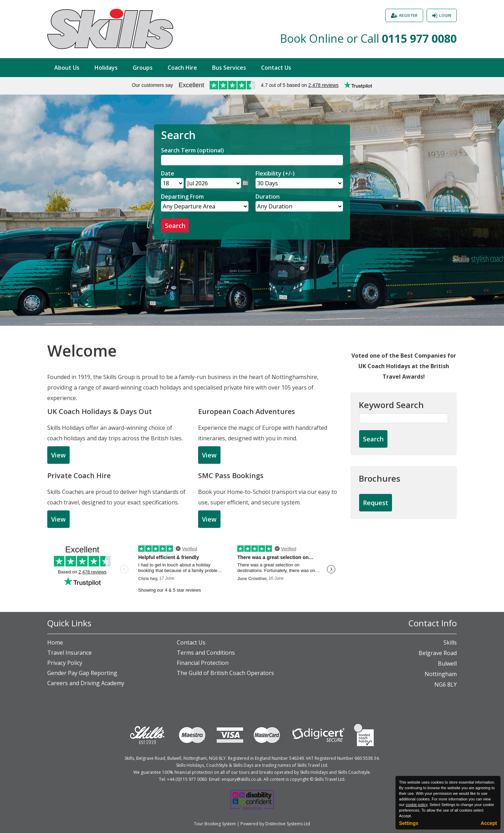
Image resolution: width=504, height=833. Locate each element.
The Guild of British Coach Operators (225, 673)
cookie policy (416, 805)
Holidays (106, 68)
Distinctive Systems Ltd (288, 824)
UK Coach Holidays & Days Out (100, 411)
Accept (489, 823)
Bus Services (229, 68)
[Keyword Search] (404, 418)
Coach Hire (182, 68)
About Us (67, 68)
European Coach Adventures (247, 411)
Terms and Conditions (206, 653)
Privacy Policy (65, 663)
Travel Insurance (69, 653)
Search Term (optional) (192, 150)
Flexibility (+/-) (275, 173)
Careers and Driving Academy (86, 683)
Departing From (182, 197)
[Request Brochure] (376, 503)
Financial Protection (203, 663)
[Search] (252, 160)
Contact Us (276, 68)
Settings (409, 823)
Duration (268, 197)
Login (445, 15)
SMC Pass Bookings (231, 476)
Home (55, 642)
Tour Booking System (215, 824)
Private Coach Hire (79, 476)
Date (168, 173)
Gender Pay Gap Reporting (82, 673)
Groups (143, 68)
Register (408, 15)
